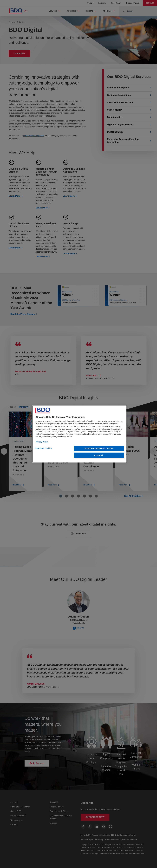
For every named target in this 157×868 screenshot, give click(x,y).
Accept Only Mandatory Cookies (99, 448)
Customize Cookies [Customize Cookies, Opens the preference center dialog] (43, 448)
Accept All (99, 455)
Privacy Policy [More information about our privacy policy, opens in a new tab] (42, 442)
